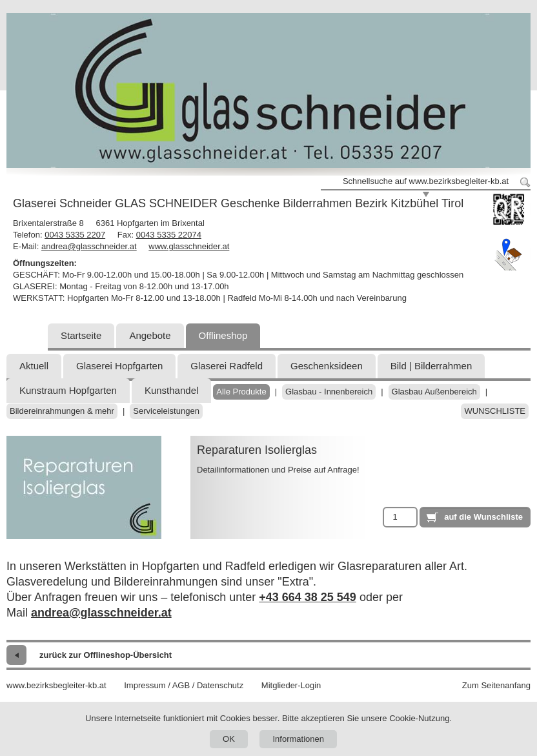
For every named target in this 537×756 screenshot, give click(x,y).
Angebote (150, 335)
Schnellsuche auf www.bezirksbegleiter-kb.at (426, 181)
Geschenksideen (327, 366)
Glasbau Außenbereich (434, 392)
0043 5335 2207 (75, 235)
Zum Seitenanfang (496, 685)
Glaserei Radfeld (227, 366)
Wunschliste (495, 411)
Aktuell (34, 366)
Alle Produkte (241, 392)
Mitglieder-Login (291, 685)
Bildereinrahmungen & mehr (62, 411)
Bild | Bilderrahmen (431, 366)
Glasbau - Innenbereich (329, 392)
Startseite (81, 335)
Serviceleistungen (166, 411)
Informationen (298, 739)
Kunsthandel (171, 390)
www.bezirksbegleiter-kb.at (56, 685)
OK (229, 739)
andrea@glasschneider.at (89, 246)
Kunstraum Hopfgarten (68, 390)
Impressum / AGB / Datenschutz (184, 685)
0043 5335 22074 (169, 235)
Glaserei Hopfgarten (119, 366)
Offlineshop (223, 335)
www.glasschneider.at (189, 246)
